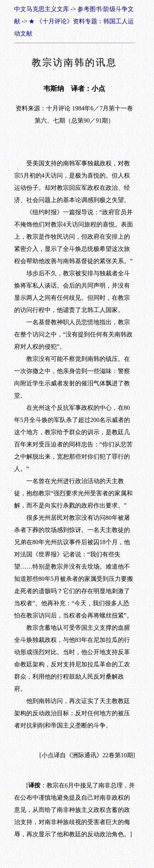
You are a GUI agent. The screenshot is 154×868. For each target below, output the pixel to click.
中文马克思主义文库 (42, 9)
